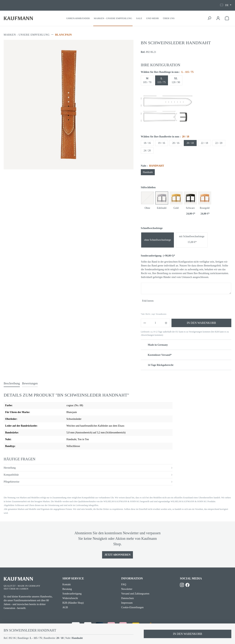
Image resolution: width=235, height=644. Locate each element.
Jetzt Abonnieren (117, 555)
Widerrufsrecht (70, 598)
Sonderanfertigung (158, 256)
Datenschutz (128, 598)
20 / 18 (190, 143)
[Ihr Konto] (218, 18)
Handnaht (148, 172)
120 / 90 (176, 80)
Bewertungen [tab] (30, 383)
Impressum (127, 603)
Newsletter (127, 589)
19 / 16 (161, 143)
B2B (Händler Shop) (73, 603)
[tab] (12, 384)
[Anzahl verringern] (145, 323)
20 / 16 (176, 143)
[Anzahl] (155, 323)
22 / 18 (204, 143)
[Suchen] (209, 18)
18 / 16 (147, 143)
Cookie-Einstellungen (132, 607)
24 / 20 (147, 151)
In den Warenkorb (201, 323)
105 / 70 (147, 80)
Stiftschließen (148, 187)
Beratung (67, 589)
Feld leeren (148, 301)
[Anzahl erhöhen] (166, 323)
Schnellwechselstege (152, 228)
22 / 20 (219, 143)
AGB (65, 607)
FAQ (124, 584)
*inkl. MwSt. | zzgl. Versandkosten (154, 314)
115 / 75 (161, 80)
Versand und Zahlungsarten (135, 594)
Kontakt (67, 584)
